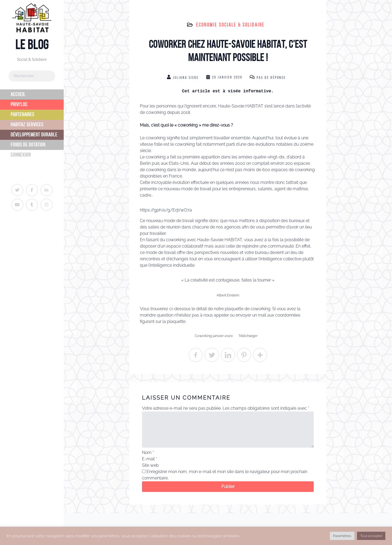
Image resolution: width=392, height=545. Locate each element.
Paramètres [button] (342, 536)
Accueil (18, 94)
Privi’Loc (19, 104)
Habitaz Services (27, 125)
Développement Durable (34, 135)
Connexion (21, 155)
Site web (150, 465)
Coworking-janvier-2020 (214, 336)
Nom (148, 453)
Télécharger (248, 336)
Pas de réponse (271, 78)
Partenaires (22, 114)
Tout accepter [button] (371, 536)
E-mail (150, 459)
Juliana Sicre (186, 78)
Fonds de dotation (28, 145)
